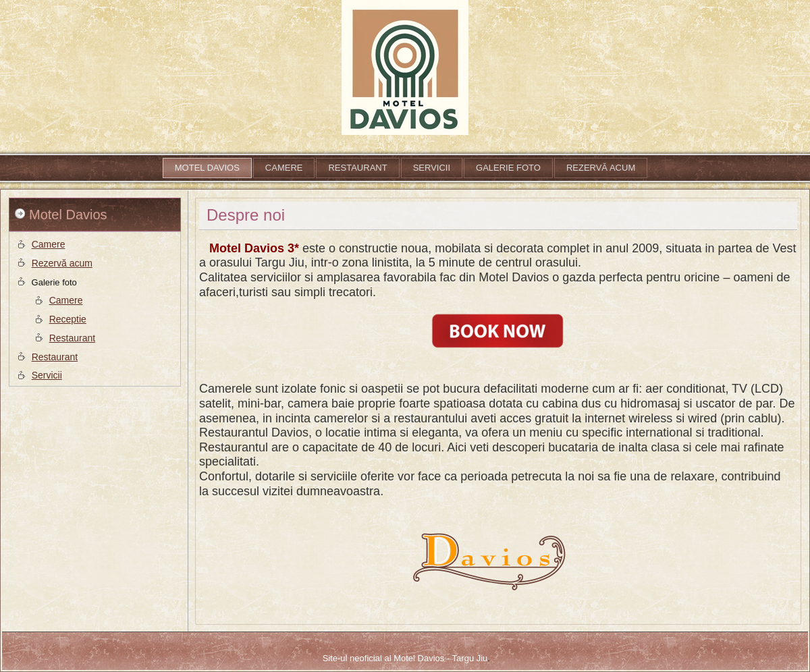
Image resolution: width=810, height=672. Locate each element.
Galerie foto (508, 168)
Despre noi (246, 215)
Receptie (68, 319)
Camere (284, 168)
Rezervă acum (601, 168)
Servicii (432, 168)
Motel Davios (207, 168)
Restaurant (357, 168)
